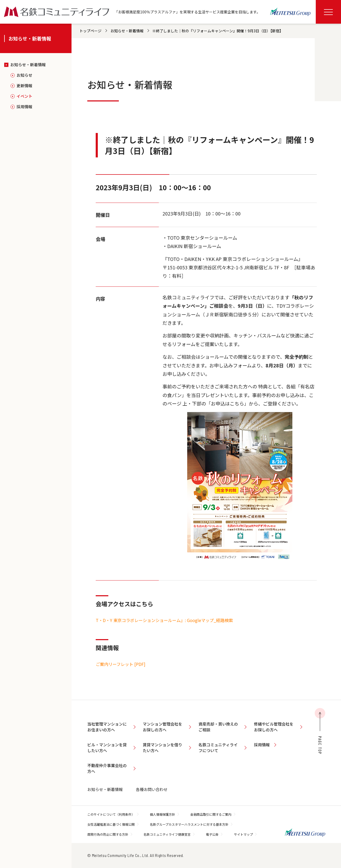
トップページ (90, 31)
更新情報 (24, 86)
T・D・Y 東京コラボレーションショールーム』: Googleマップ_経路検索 (164, 620)
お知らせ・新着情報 (28, 65)
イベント (24, 96)
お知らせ (24, 75)
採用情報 (24, 107)
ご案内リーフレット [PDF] (121, 664)
